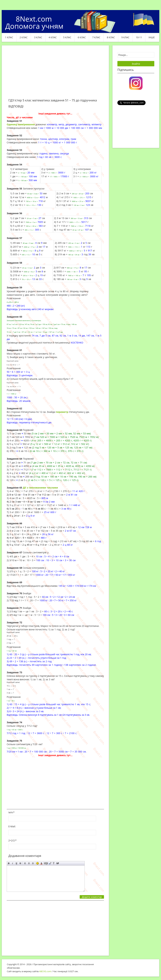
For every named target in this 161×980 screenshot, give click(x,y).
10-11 (139, 37)
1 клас (9, 37)
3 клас (38, 37)
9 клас (125, 37)
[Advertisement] (55, 74)
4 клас (53, 37)
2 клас (24, 37)
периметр (62, 412)
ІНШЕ (152, 37)
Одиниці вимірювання (21, 124)
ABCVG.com (45, 971)
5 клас (67, 37)
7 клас (96, 37)
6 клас (82, 37)
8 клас (111, 37)
